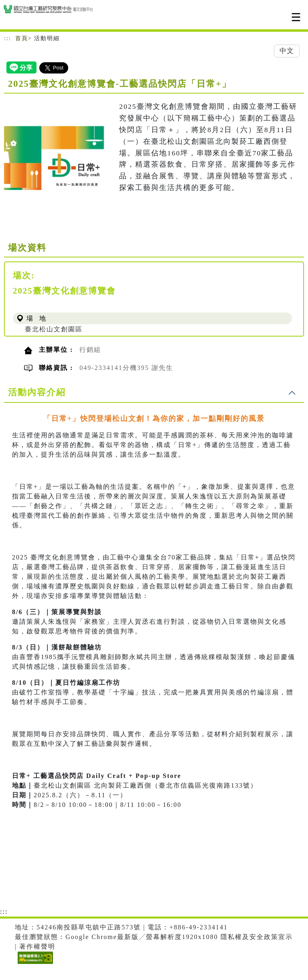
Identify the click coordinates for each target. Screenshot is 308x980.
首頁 (22, 38)
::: (8, 38)
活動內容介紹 (37, 392)
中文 (287, 51)
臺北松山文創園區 (54, 329)
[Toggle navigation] (296, 17)
